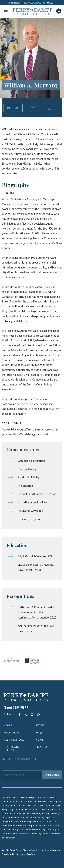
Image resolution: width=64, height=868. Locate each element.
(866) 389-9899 (16, 707)
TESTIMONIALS (14, 740)
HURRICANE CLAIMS (12, 748)
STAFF (40, 725)
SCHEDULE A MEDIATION (16, 759)
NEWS (40, 740)
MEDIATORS (12, 732)
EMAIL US (42, 747)
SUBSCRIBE (52, 775)
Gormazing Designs (26, 854)
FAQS (39, 732)
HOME (8, 725)
